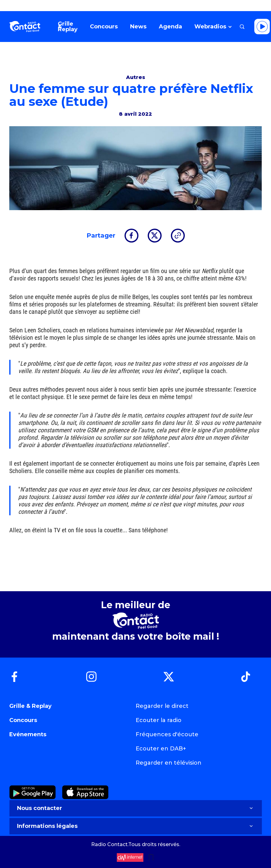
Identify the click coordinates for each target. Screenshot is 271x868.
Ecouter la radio (159, 720)
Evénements (28, 734)
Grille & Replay (30, 706)
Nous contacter (135, 808)
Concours (23, 720)
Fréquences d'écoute (167, 734)
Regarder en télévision (169, 763)
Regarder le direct (162, 706)
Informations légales (135, 826)
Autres (136, 77)
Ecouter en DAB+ (161, 749)
